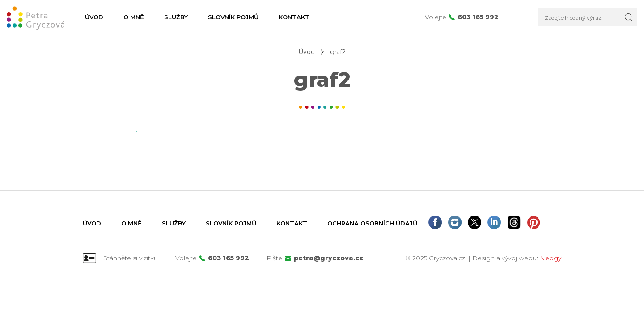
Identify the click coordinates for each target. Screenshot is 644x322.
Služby (176, 17)
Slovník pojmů (233, 17)
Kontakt (294, 17)
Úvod (94, 17)
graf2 (338, 52)
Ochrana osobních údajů (372, 223)
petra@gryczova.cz (328, 258)
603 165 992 (478, 17)
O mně (134, 17)
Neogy (551, 258)
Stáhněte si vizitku (131, 258)
